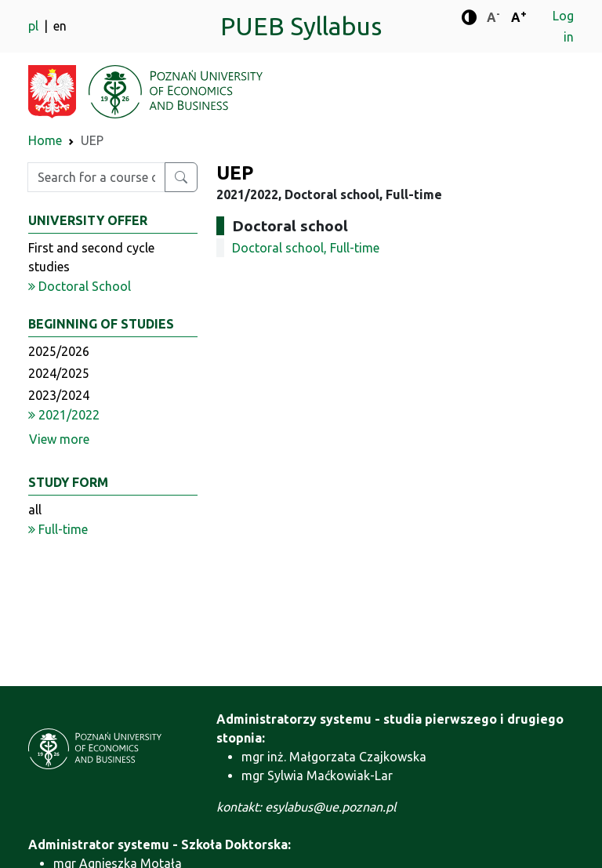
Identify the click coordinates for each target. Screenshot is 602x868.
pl (35, 26)
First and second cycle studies (91, 257)
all (35, 510)
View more (59, 439)
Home (45, 140)
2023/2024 (59, 395)
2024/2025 (59, 373)
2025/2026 (59, 351)
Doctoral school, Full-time (306, 248)
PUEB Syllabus (301, 26)
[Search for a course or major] (181, 177)
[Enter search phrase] (96, 177)
